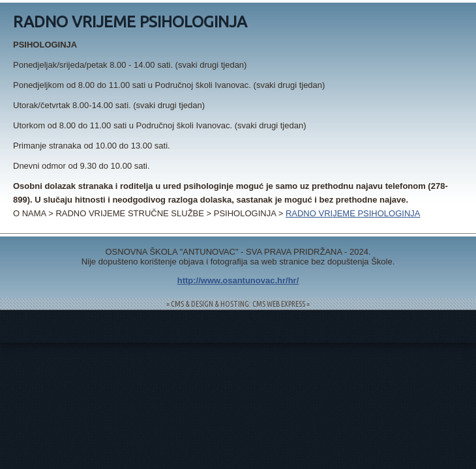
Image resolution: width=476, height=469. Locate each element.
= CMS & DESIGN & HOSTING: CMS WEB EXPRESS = (238, 304)
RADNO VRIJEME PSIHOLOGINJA (353, 213)
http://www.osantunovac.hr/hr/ (238, 280)
